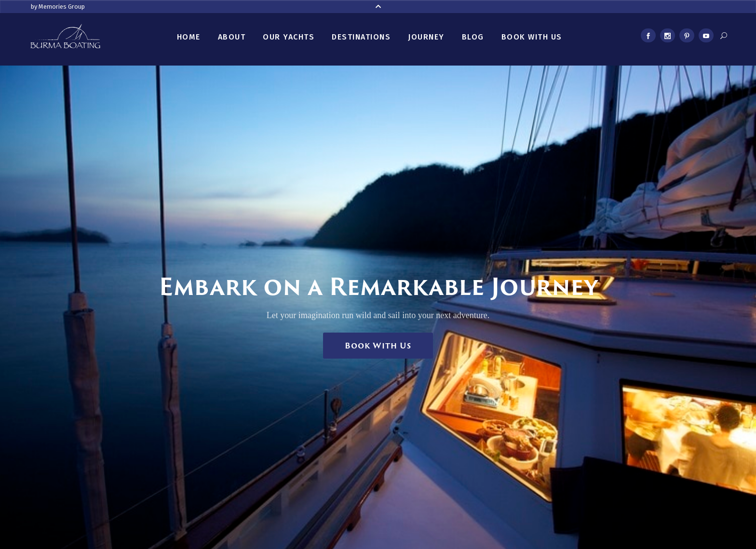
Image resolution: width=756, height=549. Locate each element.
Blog (473, 37)
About (232, 37)
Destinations (361, 37)
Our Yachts (289, 37)
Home (189, 37)
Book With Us (532, 37)
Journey (426, 37)
